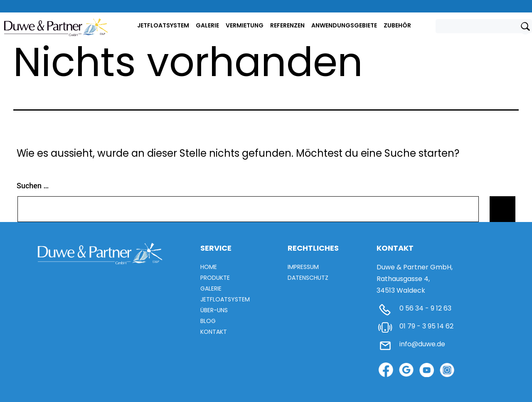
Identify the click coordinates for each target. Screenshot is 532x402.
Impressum (303, 267)
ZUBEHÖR (397, 25)
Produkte (215, 278)
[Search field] (479, 26)
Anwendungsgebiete (344, 25)
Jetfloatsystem (163, 25)
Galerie (207, 25)
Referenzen (287, 25)
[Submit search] (525, 28)
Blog (208, 321)
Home (209, 267)
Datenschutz (308, 278)
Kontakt (214, 332)
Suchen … (33, 186)
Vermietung (245, 25)
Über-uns (214, 310)
